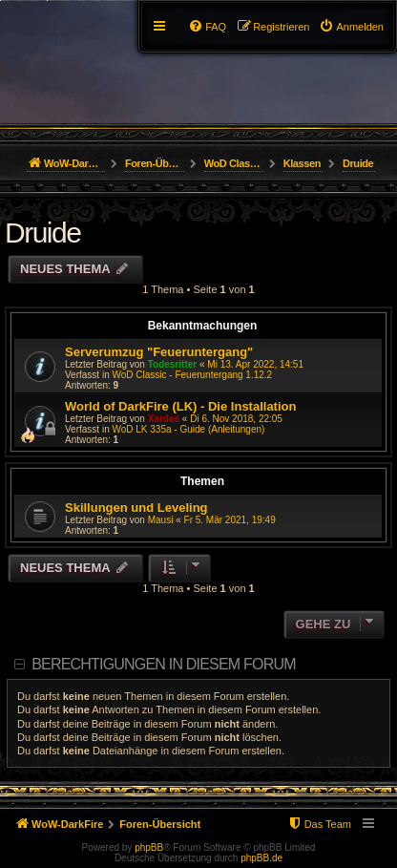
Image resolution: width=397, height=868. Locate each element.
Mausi (161, 520)
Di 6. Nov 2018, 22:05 (236, 419)
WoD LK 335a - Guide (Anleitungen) (188, 429)
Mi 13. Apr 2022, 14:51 (255, 364)
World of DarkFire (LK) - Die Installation (180, 406)
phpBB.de (261, 858)
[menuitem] (351, 27)
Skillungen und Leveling (136, 508)
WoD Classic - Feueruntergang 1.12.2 (192, 375)
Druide (42, 233)
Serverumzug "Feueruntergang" (159, 352)
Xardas (164, 419)
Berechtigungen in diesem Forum (163, 664)
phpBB (149, 847)
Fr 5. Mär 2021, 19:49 (230, 520)
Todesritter (173, 364)
